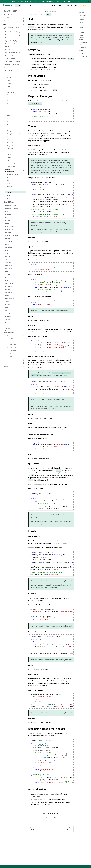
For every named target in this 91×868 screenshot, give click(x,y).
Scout (18, 5)
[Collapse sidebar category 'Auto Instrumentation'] (24, 74)
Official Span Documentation (38, 320)
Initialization (83, 25)
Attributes (83, 30)
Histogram (83, 48)
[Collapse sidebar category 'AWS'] (24, 336)
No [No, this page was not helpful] (55, 818)
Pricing (46, 5)
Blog (30, 5)
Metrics (81, 40)
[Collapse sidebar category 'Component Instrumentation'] (24, 202)
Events (82, 33)
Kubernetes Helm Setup (40, 799)
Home (54, 5)
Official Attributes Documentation (40, 418)
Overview (81, 13)
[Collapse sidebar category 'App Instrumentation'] (24, 68)
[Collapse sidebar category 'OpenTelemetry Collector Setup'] (24, 28)
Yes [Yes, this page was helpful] (47, 818)
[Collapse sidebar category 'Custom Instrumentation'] (24, 170)
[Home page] (30, 11)
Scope (24, 5)
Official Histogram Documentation (40, 723)
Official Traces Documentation (39, 241)
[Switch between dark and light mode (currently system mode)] (68, 5)
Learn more (75, 1)
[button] (13, 18)
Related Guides (83, 56)
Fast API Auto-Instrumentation (42, 802)
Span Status (82, 36)
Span (82, 27)
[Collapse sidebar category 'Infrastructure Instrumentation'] (24, 332)
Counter (82, 45)
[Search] (81, 5)
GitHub (62, 5)
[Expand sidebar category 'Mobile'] (24, 360)
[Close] (89, 1)
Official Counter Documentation (40, 669)
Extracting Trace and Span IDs (82, 52)
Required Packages (82, 19)
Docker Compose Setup (40, 794)
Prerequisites (82, 15)
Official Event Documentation (39, 459)
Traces (81, 22)
